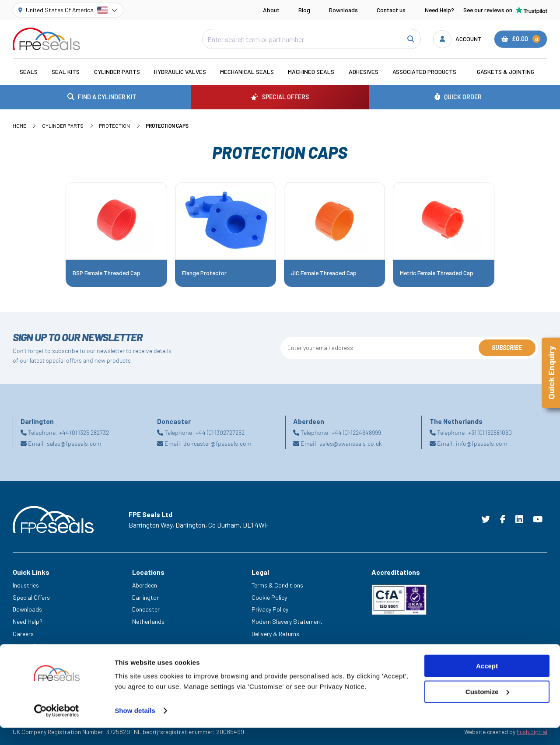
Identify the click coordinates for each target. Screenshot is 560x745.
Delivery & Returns (275, 634)
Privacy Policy (270, 609)
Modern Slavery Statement (287, 621)
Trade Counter (31, 658)
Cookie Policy (269, 597)
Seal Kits (66, 72)
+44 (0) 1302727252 (220, 432)
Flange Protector (204, 273)
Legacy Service (33, 646)
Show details (135, 728)
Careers (23, 634)
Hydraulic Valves (180, 72)
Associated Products (424, 72)
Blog (304, 10)
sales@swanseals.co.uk (351, 443)
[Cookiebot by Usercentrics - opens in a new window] (57, 728)
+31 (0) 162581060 (490, 432)
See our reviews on (505, 10)
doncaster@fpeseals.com (217, 443)
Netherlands (148, 621)
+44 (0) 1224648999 (356, 432)
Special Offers (31, 597)
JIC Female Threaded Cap (324, 273)
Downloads (343, 10)
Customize (487, 709)
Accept (487, 683)
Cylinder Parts (117, 72)
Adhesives (364, 72)
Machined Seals (311, 72)
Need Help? (439, 10)
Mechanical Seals (247, 72)
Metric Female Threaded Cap (437, 273)
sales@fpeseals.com (74, 443)
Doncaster (146, 609)
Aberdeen (145, 585)
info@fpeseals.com (482, 443)
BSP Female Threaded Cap (107, 273)
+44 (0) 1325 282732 (84, 432)
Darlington (146, 597)
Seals (29, 72)
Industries (26, 585)
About (271, 10)
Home (19, 126)
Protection (114, 126)
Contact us (391, 10)
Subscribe (507, 348)
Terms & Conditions (277, 585)
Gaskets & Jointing (506, 72)
